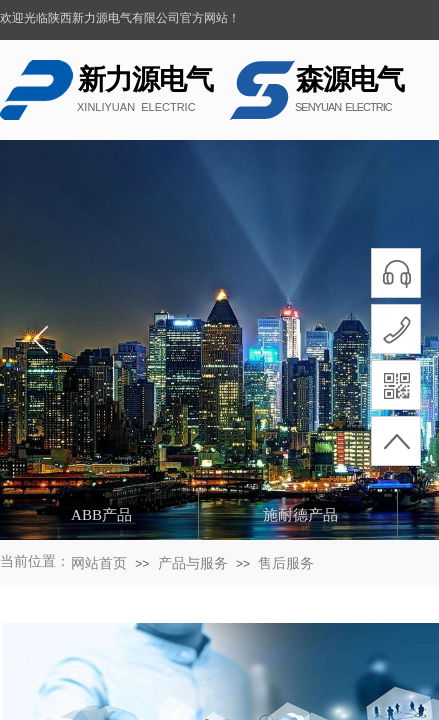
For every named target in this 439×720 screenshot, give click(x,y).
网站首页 (99, 563)
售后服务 (286, 563)
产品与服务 (193, 563)
